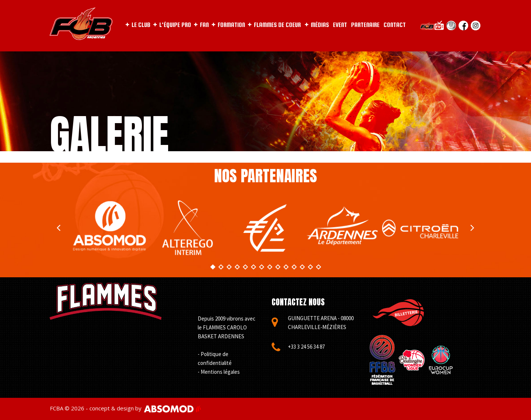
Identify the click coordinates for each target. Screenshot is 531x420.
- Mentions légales (219, 372)
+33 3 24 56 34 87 (306, 347)
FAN (201, 25)
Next (473, 228)
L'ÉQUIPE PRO (172, 25)
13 (310, 267)
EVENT (340, 25)
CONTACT (395, 25)
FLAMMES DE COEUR (274, 25)
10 (286, 267)
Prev (59, 228)
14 (318, 267)
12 (302, 267)
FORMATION (228, 25)
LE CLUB (138, 25)
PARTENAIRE (365, 25)
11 (294, 267)
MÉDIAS (317, 25)
